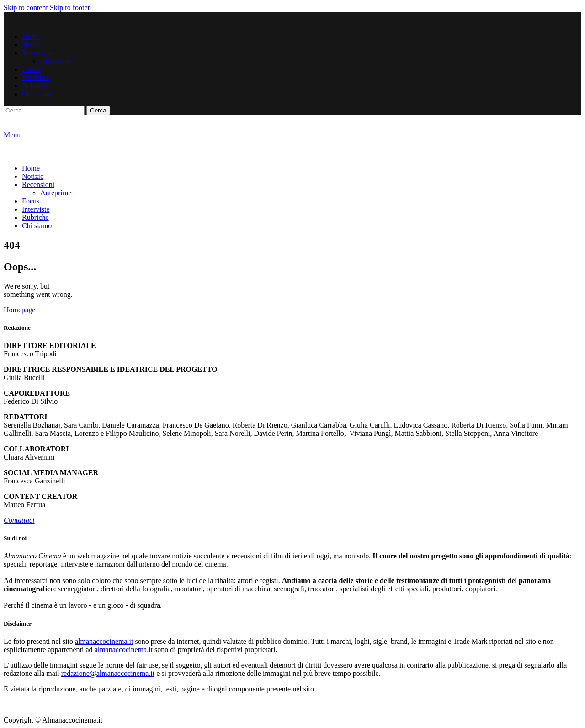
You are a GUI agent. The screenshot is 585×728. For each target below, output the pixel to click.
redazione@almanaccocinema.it (108, 673)
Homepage (19, 310)
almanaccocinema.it (104, 641)
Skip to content (26, 8)
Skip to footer (70, 8)
